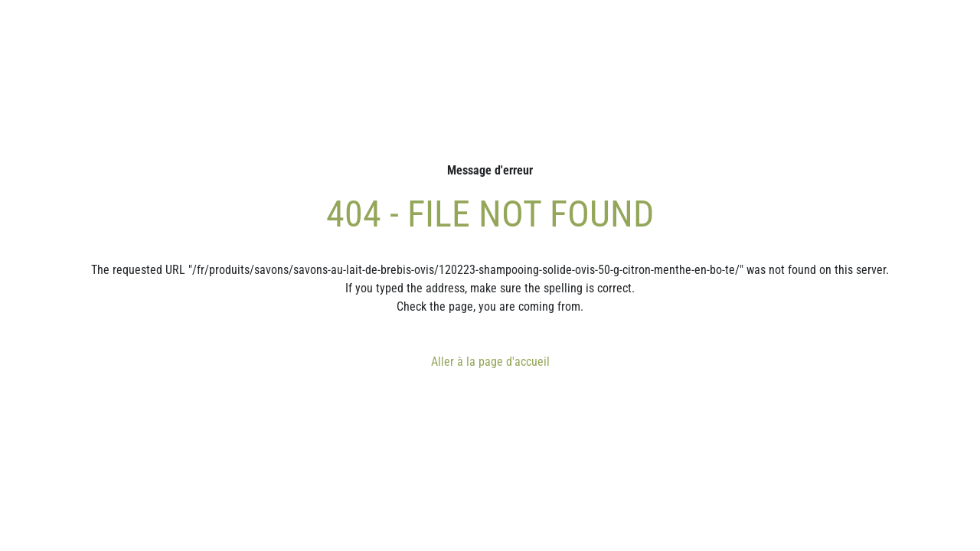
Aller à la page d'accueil (490, 362)
